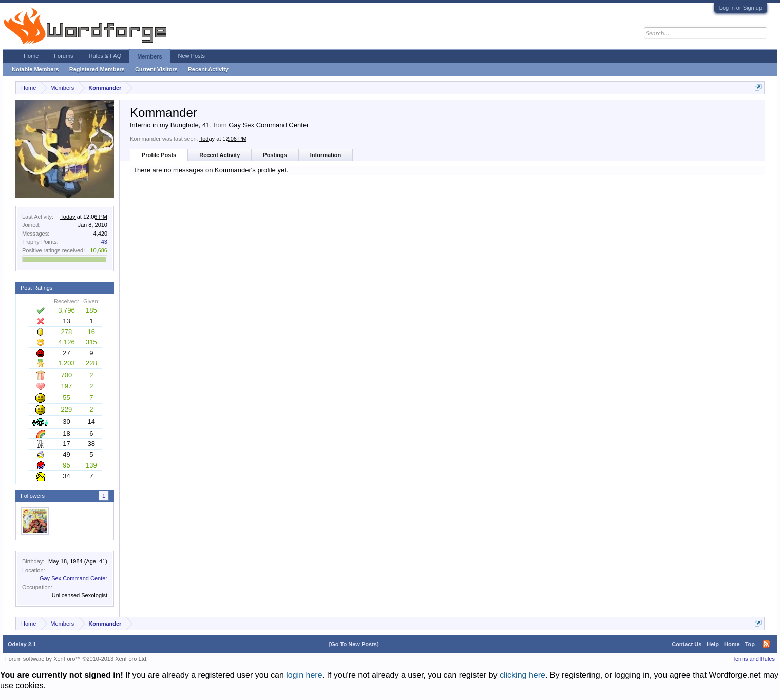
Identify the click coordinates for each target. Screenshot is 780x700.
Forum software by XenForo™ (77, 659)
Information (326, 155)
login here (304, 675)
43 (104, 242)
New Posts (192, 56)
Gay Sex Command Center (73, 578)
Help (713, 644)
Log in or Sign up (741, 8)
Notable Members (35, 69)
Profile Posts (159, 155)
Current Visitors (156, 69)
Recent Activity (220, 155)
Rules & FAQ (105, 56)
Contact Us (687, 644)
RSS (766, 644)
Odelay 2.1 (22, 644)
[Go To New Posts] (354, 644)
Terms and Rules (754, 659)
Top (750, 644)
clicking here (522, 675)
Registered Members (97, 69)
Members (149, 56)
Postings (275, 155)
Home (31, 56)
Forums (63, 56)
